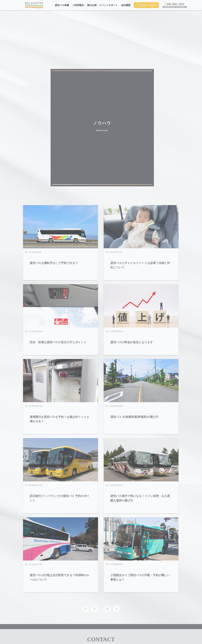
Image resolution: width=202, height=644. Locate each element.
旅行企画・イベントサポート (102, 5)
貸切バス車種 (62, 5)
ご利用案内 (78, 5)
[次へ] (116, 609)
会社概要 (126, 5)
